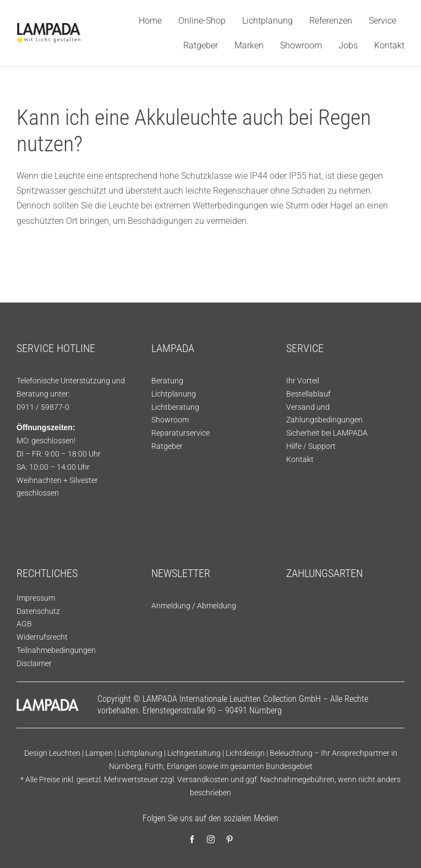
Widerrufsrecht (42, 637)
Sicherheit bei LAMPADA (327, 433)
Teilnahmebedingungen (56, 650)
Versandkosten (203, 779)
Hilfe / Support (311, 446)
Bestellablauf (308, 394)
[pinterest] (229, 839)
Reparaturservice (181, 433)
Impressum (36, 598)
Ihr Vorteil (303, 381)
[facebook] (192, 839)
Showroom (170, 420)
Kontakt (300, 459)
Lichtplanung (174, 394)
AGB (24, 624)
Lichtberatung (175, 407)
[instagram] (211, 839)
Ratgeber (167, 446)
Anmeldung (171, 606)
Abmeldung (217, 606)
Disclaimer (34, 663)
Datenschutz (38, 611)
